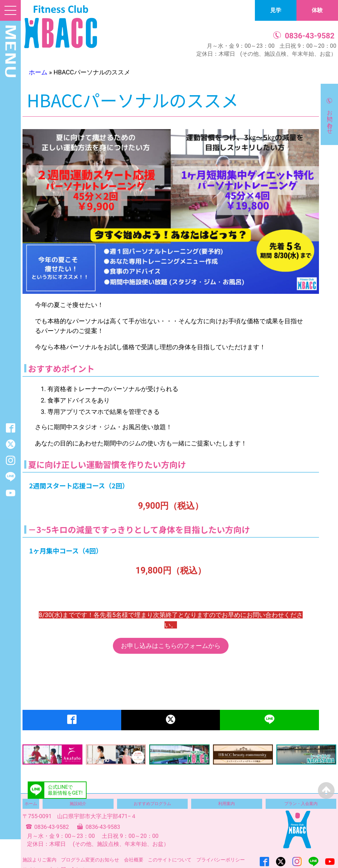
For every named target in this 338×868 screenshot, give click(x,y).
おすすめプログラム (152, 804)
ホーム (38, 72)
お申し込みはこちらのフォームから (171, 646)
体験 (317, 10)
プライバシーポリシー (221, 860)
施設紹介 (78, 804)
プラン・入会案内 (301, 804)
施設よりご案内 (39, 860)
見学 (276, 10)
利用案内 (226, 804)
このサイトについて (170, 860)
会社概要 (134, 860)
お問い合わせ (330, 119)
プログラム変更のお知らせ (90, 860)
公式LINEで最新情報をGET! (65, 790)
